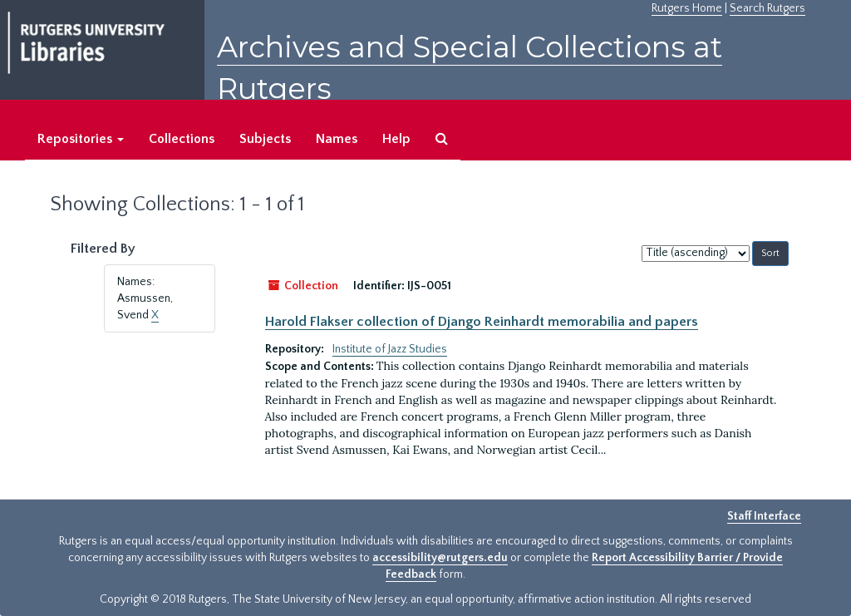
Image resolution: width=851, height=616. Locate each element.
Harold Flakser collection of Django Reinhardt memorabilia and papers (482, 322)
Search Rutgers (767, 8)
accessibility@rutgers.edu (440, 558)
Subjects (265, 139)
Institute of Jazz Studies (390, 349)
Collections (182, 139)
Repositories (81, 139)
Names (337, 139)
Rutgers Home (687, 8)
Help (396, 139)
